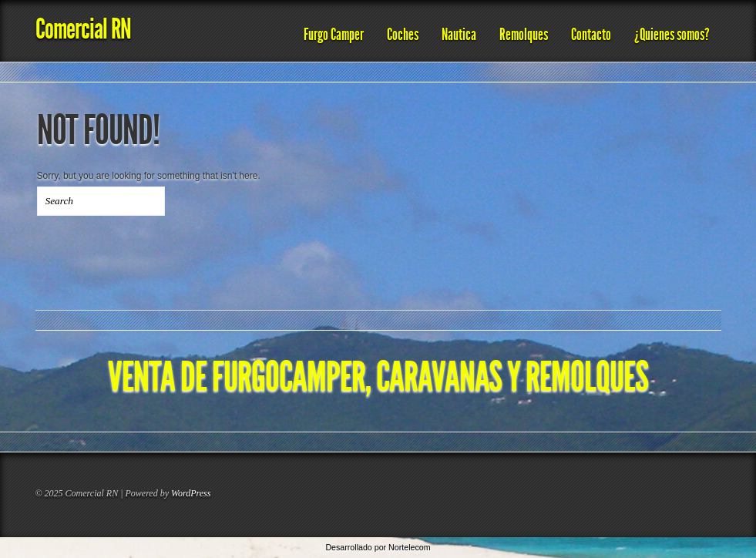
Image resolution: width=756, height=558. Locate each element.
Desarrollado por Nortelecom (378, 547)
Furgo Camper (334, 35)
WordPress (191, 493)
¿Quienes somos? (672, 35)
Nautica (459, 35)
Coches (403, 35)
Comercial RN (83, 29)
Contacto (591, 35)
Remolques (524, 35)
